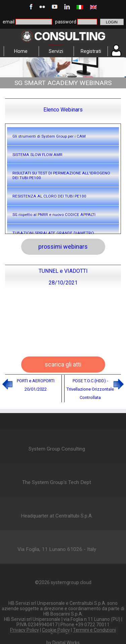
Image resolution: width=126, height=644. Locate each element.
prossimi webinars (63, 247)
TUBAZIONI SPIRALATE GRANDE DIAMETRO (53, 233)
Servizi (56, 51)
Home (21, 51)
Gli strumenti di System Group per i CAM (49, 136)
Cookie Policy (56, 630)
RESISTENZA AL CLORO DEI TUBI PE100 (49, 196)
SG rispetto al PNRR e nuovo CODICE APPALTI (54, 215)
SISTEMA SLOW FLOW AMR (37, 155)
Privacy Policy (25, 630)
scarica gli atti (63, 364)
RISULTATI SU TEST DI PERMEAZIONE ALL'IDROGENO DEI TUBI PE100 (61, 175)
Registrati (91, 51)
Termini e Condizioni (94, 630)
